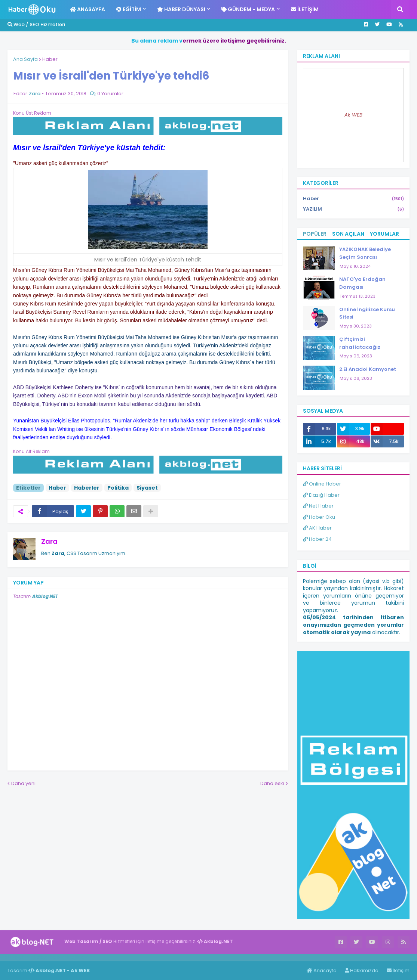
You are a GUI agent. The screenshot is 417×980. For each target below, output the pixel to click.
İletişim (398, 970)
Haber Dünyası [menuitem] (181, 9)
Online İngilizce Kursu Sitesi (367, 313)
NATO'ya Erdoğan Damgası (362, 283)
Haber (50, 59)
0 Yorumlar (110, 94)
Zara (49, 541)
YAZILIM (353, 209)
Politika (118, 488)
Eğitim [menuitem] (129, 9)
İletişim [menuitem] (305, 9)
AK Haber (317, 528)
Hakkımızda (362, 970)
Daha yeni (23, 783)
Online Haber (322, 484)
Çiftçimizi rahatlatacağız (360, 343)
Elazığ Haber (321, 495)
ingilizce (78, 957)
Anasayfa (322, 970)
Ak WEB (353, 115)
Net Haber (318, 506)
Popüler (315, 234)
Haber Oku (319, 517)
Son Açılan (348, 234)
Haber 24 (317, 539)
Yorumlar (384, 234)
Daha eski (272, 783)
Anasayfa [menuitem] (88, 9)
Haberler (87, 488)
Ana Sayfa (25, 59)
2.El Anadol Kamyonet (368, 369)
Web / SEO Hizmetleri (36, 24)
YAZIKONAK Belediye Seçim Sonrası (365, 253)
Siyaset (147, 488)
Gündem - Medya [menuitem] (248, 9)
